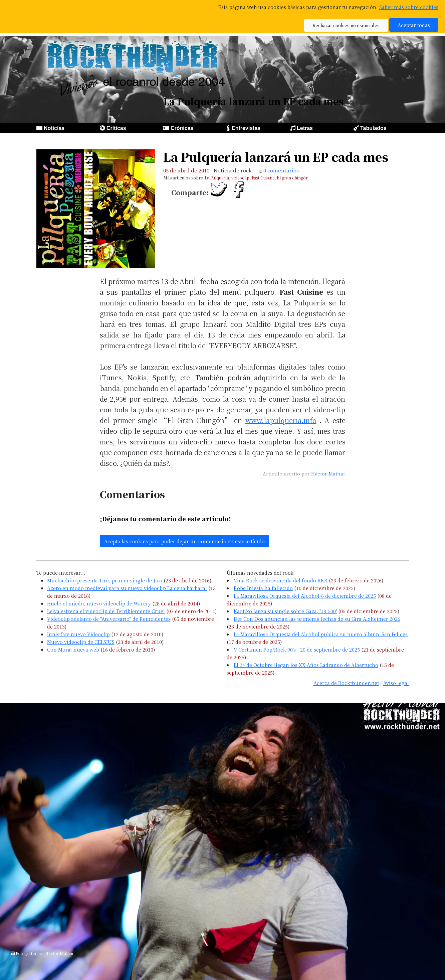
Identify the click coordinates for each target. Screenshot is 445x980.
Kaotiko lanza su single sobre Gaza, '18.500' (285, 611)
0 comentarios (281, 170)
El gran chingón (293, 178)
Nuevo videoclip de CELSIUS (81, 642)
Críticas (116, 128)
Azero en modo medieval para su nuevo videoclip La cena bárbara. (127, 588)
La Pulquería (217, 178)
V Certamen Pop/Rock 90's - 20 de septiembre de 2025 (297, 649)
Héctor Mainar (328, 473)
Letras (305, 128)
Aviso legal (396, 683)
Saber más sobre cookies (409, 7)
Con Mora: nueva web (73, 649)
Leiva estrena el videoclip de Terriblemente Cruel (106, 611)
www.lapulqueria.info (281, 420)
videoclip (240, 178)
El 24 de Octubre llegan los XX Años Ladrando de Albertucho (306, 665)
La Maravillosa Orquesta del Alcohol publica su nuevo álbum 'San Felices (321, 634)
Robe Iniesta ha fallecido (263, 588)
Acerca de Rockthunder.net (346, 683)
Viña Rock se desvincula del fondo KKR (281, 580)
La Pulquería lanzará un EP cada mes (276, 157)
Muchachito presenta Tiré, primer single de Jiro (105, 580)
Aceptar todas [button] (414, 25)
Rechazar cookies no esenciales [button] (346, 25)
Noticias (54, 128)
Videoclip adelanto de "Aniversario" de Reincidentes (109, 619)
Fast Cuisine (263, 178)
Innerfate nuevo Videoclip (78, 634)
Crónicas (182, 128)
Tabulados (373, 128)
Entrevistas (246, 128)
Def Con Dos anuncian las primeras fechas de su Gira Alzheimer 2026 (317, 619)
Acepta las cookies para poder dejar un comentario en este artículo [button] (184, 541)
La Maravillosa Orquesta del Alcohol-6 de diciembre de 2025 (305, 596)
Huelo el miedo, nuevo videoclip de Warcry (99, 603)
